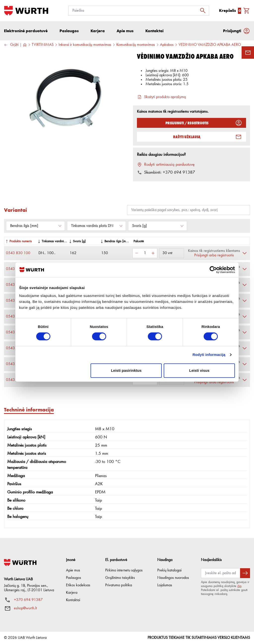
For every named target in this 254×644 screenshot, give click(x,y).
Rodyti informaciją (209, 355)
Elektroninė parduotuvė (26, 31)
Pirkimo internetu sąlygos (124, 570)
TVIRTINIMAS (43, 45)
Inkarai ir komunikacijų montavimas (85, 45)
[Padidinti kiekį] (153, 253)
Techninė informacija (29, 410)
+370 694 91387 (28, 600)
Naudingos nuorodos (173, 578)
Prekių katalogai (169, 570)
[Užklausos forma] (248, 53)
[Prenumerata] (221, 573)
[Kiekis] (145, 253)
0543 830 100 (18, 253)
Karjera (72, 593)
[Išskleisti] (245, 253)
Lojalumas (165, 585)
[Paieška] (139, 11)
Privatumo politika (119, 585)
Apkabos (167, 45)
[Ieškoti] (204, 11)
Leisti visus (199, 370)
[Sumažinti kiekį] (137, 253)
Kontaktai (73, 600)
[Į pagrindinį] (26, 11)
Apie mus (73, 570)
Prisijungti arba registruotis (214, 255)
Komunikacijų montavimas (136, 45)
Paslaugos (74, 578)
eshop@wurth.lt (25, 608)
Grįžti (11, 45)
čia (239, 586)
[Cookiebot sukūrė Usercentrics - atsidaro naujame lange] (213, 270)
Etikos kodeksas (78, 585)
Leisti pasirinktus (126, 370)
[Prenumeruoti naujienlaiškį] (245, 573)
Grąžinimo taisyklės (120, 578)
